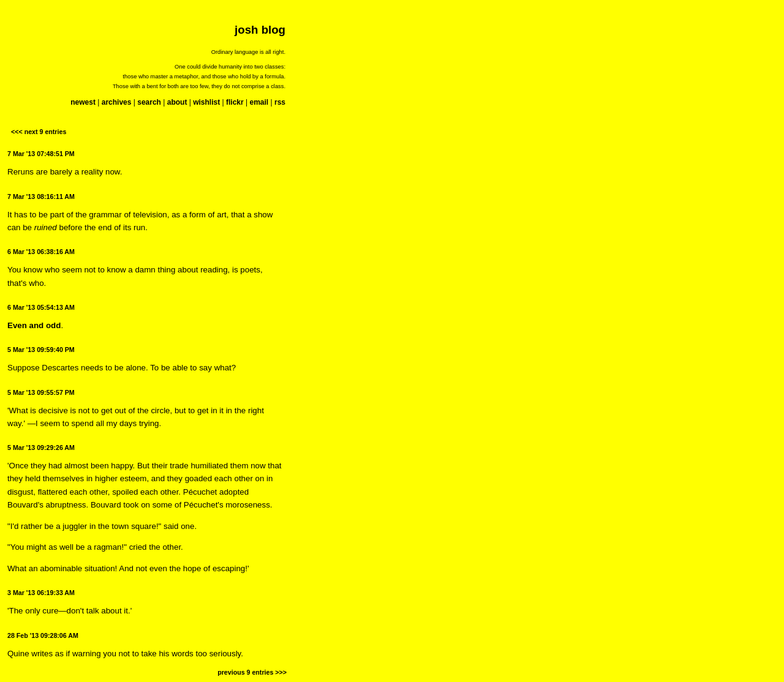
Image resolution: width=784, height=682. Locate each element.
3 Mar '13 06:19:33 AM (41, 593)
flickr (235, 102)
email (259, 102)
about (177, 102)
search (149, 102)
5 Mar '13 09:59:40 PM (41, 350)
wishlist (206, 102)
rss (280, 102)
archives (117, 102)
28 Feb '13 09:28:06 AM (43, 635)
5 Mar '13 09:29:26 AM (41, 448)
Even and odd (34, 325)
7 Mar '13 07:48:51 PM (41, 154)
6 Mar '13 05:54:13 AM (41, 307)
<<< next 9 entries (39, 132)
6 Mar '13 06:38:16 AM (41, 252)
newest (83, 102)
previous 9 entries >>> (252, 672)
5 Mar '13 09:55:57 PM (41, 392)
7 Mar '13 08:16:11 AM (41, 197)
